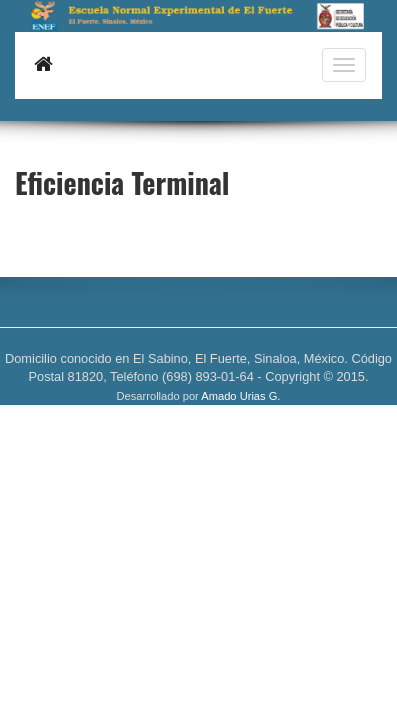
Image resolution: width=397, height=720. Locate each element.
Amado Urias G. (240, 396)
